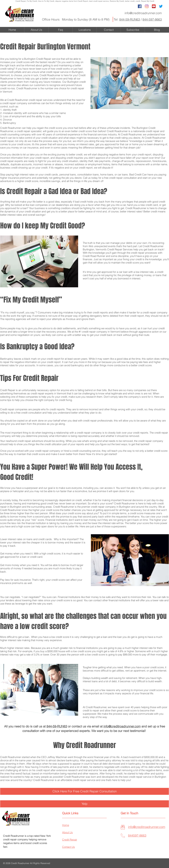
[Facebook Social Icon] (140, 6)
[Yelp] (84, 804)
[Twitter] (161, 6)
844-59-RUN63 (130, 19)
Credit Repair (21, 1)
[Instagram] (147, 6)
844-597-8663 (152, 19)
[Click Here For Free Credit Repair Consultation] (84, 791)
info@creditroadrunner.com (143, 13)
